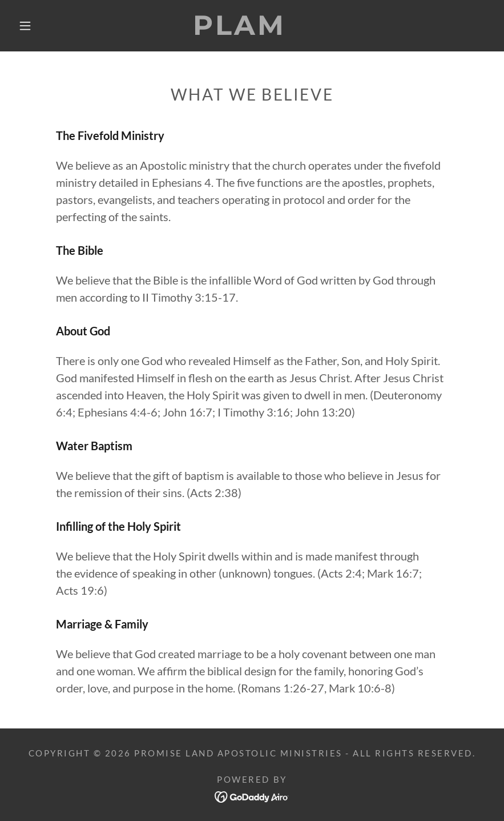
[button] (25, 26)
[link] (240, 30)
